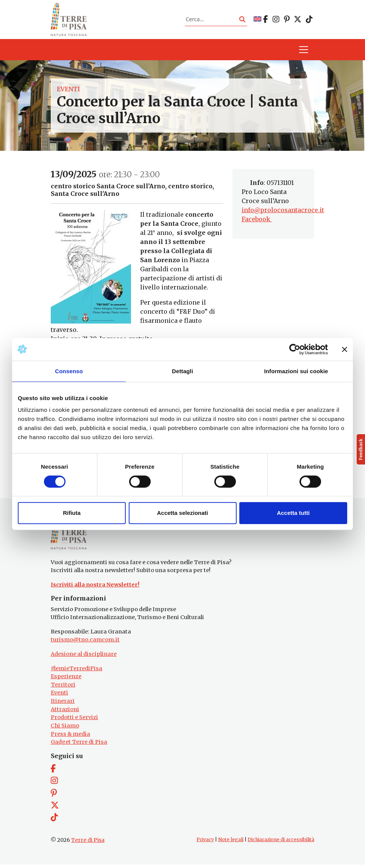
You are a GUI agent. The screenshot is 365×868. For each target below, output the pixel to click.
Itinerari (63, 704)
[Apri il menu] (304, 52)
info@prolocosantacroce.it (283, 212)
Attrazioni (65, 713)
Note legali (231, 843)
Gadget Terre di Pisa (79, 745)
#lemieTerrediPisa (76, 672)
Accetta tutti (293, 513)
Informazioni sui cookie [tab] (296, 371)
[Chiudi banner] (345, 349)
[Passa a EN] (257, 20)
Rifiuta (72, 513)
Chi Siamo (65, 729)
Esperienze (66, 680)
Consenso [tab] (69, 371)
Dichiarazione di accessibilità (281, 843)
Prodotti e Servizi (74, 721)
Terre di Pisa (88, 843)
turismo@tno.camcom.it (85, 643)
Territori (63, 688)
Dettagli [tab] (182, 371)
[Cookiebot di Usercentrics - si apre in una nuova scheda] (295, 349)
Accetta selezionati (182, 513)
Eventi (68, 91)
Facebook (257, 221)
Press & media (70, 737)
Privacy (205, 843)
